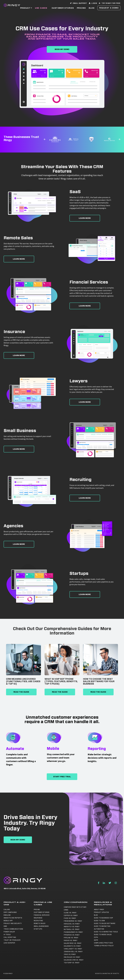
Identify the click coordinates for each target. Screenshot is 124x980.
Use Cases (41, 9)
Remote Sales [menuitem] (40, 923)
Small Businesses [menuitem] (41, 926)
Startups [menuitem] (38, 929)
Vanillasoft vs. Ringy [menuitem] (73, 949)
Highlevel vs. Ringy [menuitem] (72, 924)
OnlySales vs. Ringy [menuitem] (72, 957)
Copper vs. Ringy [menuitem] (71, 915)
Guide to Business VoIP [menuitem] (104, 918)
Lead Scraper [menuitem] (9, 943)
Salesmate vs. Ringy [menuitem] (72, 946)
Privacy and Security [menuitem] (13, 923)
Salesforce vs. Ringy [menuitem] (73, 943)
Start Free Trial (62, 777)
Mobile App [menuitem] (8, 921)
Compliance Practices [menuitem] (103, 943)
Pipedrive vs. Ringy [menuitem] (72, 935)
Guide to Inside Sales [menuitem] (103, 935)
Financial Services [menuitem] (42, 915)
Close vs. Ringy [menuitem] (70, 913)
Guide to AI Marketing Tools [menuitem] (106, 932)
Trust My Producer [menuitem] (12, 940)
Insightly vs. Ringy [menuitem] (72, 927)
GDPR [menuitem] (96, 940)
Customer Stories (63, 9)
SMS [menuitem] (5, 926)
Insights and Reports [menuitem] (13, 918)
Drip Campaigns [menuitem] (10, 912)
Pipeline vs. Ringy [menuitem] (71, 938)
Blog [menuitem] (96, 915)
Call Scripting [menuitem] (10, 937)
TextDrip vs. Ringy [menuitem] (72, 963)
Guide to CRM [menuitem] (99, 921)
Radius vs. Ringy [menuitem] (71, 940)
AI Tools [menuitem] (7, 935)
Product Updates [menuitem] (101, 912)
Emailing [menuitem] (7, 915)
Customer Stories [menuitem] (42, 912)
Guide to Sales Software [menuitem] (105, 923)
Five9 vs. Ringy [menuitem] (70, 918)
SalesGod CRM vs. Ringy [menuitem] (74, 960)
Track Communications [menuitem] (13, 929)
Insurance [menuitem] (38, 918)
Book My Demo (62, 49)
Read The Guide (21, 692)
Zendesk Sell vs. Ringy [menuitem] (73, 952)
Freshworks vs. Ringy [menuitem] (73, 921)
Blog (92, 9)
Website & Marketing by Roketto (107, 973)
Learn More (85, 218)
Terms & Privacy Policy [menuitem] (104, 946)
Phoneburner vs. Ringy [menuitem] (73, 932)
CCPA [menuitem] (96, 937)
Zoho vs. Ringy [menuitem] (70, 954)
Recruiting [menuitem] (38, 921)
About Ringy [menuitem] (99, 910)
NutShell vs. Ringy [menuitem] (72, 929)
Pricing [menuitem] (37, 910)
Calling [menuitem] (7, 910)
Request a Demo (109, 9)
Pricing (81, 9)
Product (25, 9)
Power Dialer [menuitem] (9, 932)
